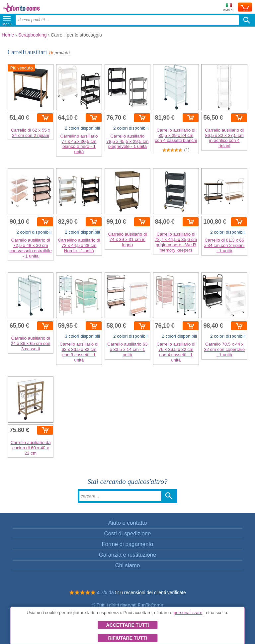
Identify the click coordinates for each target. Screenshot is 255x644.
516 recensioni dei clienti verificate (151, 592)
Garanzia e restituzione (128, 555)
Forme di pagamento (128, 544)
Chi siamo (128, 565)
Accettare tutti (128, 625)
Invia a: (228, 7)
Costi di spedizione (128, 534)
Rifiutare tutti (127, 638)
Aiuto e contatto (128, 523)
